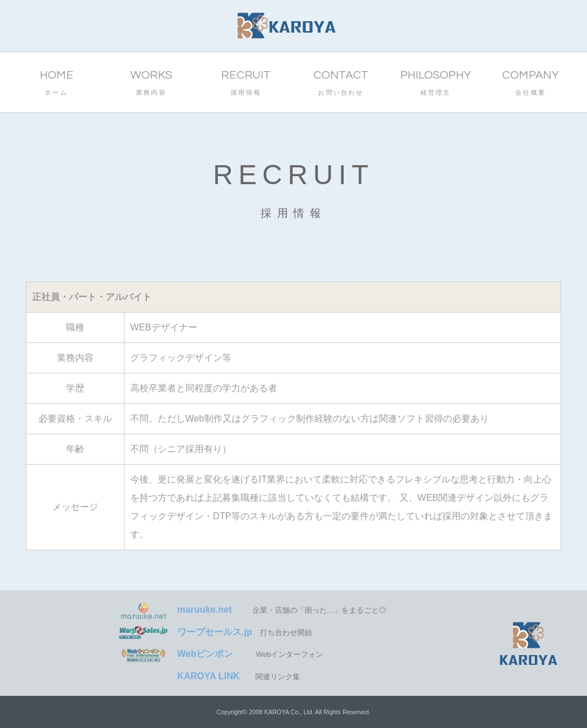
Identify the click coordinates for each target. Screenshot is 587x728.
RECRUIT (246, 84)
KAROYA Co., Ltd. (289, 712)
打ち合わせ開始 (215, 632)
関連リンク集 (209, 677)
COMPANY (530, 84)
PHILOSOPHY (436, 84)
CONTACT (341, 84)
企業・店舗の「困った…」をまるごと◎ (252, 610)
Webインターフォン (221, 654)
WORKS (151, 84)
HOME (56, 84)
